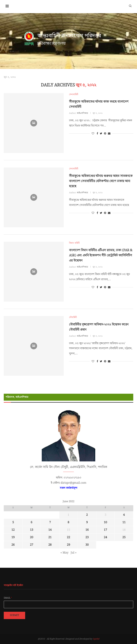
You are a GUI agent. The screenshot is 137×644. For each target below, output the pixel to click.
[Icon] (34, 123)
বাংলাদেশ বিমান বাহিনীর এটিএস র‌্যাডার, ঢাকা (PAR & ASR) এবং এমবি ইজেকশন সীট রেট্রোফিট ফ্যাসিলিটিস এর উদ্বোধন (101, 255)
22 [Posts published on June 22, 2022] (68, 537)
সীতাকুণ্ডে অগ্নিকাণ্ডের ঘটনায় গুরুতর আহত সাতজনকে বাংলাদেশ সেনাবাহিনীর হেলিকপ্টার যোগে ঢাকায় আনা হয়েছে (101, 181)
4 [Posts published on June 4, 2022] (124, 515)
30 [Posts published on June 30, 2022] (87, 545)
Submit (14, 615)
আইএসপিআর (82, 113)
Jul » (74, 553)
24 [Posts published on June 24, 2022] (105, 537)
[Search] (130, 6)
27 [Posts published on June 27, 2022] (32, 545)
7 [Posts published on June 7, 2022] (50, 522)
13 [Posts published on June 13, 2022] (32, 530)
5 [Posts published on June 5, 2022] (13, 522)
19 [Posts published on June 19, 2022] (13, 537)
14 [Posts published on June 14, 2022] (50, 530)
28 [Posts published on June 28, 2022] (50, 545)
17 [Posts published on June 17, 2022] (105, 530)
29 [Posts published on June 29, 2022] (68, 545)
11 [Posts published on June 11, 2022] (124, 522)
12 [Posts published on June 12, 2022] (13, 530)
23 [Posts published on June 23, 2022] (87, 537)
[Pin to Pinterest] (105, 134)
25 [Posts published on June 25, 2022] (124, 537)
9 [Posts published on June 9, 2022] (87, 522)
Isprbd (96, 639)
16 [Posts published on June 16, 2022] (87, 530)
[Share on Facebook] (97, 134)
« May (64, 553)
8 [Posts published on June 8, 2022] (68, 522)
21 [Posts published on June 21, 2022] (50, 537)
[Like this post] (93, 134)
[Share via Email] (109, 134)
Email (8, 598)
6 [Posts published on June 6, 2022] (31, 522)
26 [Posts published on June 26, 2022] (13, 545)
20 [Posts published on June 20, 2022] (32, 537)
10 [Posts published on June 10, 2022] (105, 522)
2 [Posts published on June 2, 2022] (87, 515)
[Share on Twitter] (101, 134)
